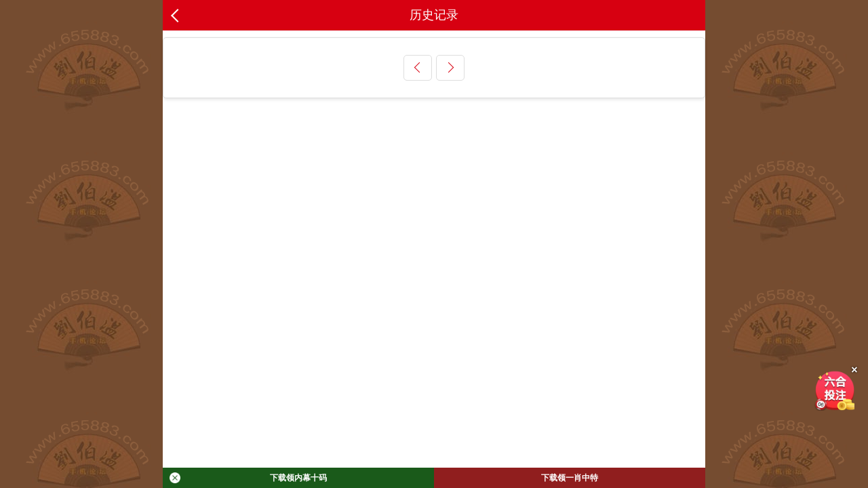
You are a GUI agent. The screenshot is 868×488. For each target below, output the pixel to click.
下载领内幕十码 (248, 478)
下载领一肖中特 (570, 478)
